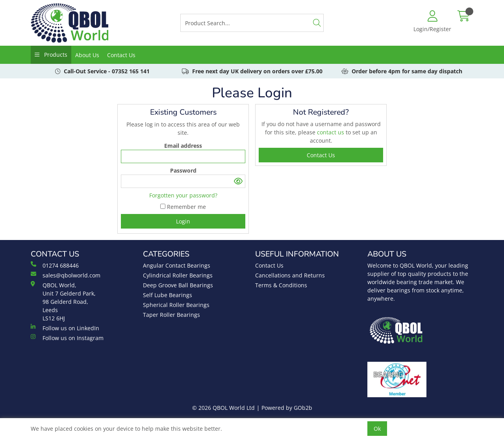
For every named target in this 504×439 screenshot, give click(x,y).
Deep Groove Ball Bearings (178, 285)
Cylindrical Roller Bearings (178, 275)
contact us (331, 132)
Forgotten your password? (183, 195)
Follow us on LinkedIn (65, 328)
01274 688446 (55, 265)
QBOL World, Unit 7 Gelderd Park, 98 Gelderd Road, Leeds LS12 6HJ (63, 301)
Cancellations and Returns (290, 275)
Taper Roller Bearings (171, 315)
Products (55, 55)
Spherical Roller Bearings (176, 305)
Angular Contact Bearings (177, 265)
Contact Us (121, 55)
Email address (183, 146)
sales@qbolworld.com (66, 275)
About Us (87, 55)
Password (183, 170)
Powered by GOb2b (287, 408)
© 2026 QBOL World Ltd (223, 408)
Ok (377, 429)
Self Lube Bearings (168, 295)
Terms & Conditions (281, 285)
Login (183, 221)
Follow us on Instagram (67, 338)
